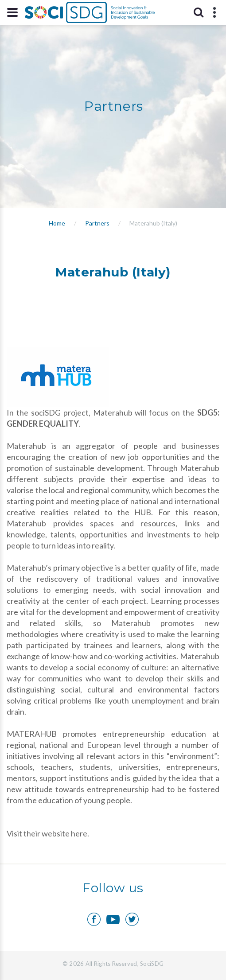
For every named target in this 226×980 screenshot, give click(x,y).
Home (57, 223)
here (79, 833)
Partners (97, 223)
